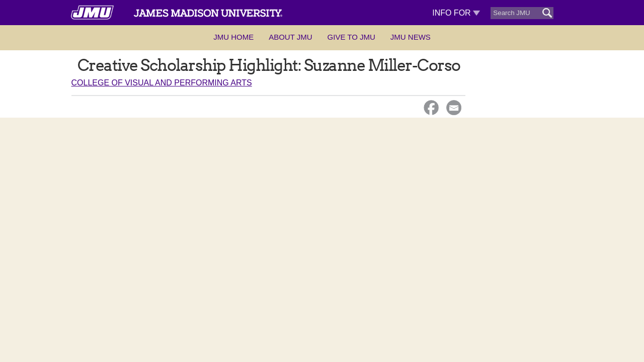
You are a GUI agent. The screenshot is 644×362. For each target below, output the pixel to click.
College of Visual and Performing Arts (162, 83)
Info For (456, 13)
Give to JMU (351, 37)
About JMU (290, 37)
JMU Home (233, 37)
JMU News (411, 37)
